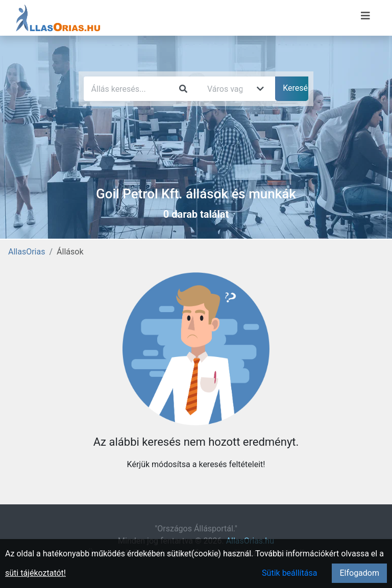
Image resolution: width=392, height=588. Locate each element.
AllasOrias (27, 252)
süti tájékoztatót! (35, 573)
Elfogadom (359, 573)
